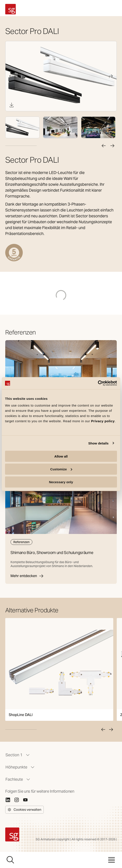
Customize (61, 469)
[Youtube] (25, 800)
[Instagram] (17, 800)
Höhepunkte (20, 767)
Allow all (61, 456)
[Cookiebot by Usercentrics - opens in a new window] (98, 383)
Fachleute (18, 779)
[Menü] (112, 860)
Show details (98, 443)
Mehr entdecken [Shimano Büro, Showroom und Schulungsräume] (27, 576)
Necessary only (61, 482)
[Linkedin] (8, 800)
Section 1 (18, 755)
